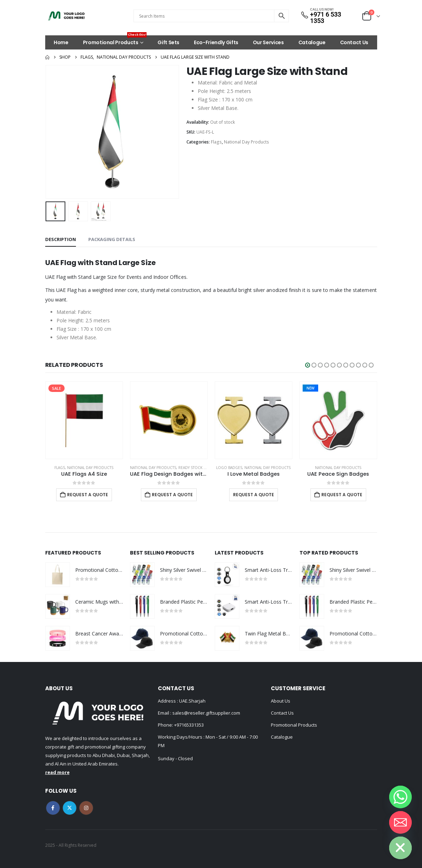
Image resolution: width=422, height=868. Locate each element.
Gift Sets (168, 42)
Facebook (53, 808)
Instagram (86, 808)
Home (61, 42)
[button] (308, 365)
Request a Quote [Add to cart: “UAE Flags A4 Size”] (88, 495)
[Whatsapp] (400, 797)
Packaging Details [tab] (112, 239)
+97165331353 (189, 725)
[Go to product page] (84, 420)
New (310, 388)
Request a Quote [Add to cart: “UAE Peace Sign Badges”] (342, 495)
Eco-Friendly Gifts (216, 42)
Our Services (268, 42)
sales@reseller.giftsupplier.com (206, 713)
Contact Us (354, 42)
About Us (281, 701)
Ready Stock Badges (198, 468)
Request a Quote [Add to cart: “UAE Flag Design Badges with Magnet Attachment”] (172, 495)
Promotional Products (115, 41)
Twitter (70, 808)
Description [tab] (61, 239)
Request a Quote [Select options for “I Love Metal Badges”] (254, 495)
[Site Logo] (66, 16)
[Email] (400, 822)
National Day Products (246, 142)
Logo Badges (229, 468)
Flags (216, 142)
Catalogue (312, 42)
